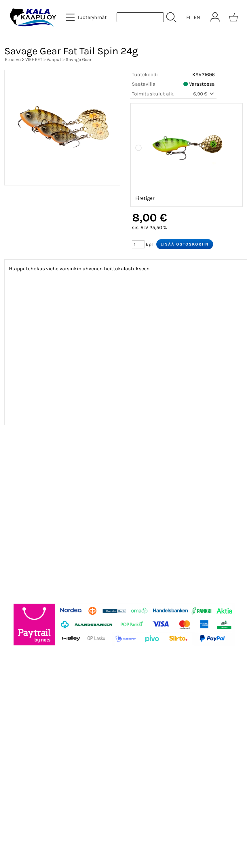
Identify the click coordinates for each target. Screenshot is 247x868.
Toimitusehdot (28, 515)
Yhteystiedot (25, 501)
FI (188, 17)
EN (197, 17)
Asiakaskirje (24, 474)
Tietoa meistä (26, 488)
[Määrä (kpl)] (138, 244)
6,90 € (204, 94)
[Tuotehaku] (140, 17)
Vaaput (54, 59)
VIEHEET (34, 59)
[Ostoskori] (233, 17)
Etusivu (13, 59)
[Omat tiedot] (215, 17)
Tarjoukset (22, 460)
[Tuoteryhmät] (87, 17)
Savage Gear (79, 59)
